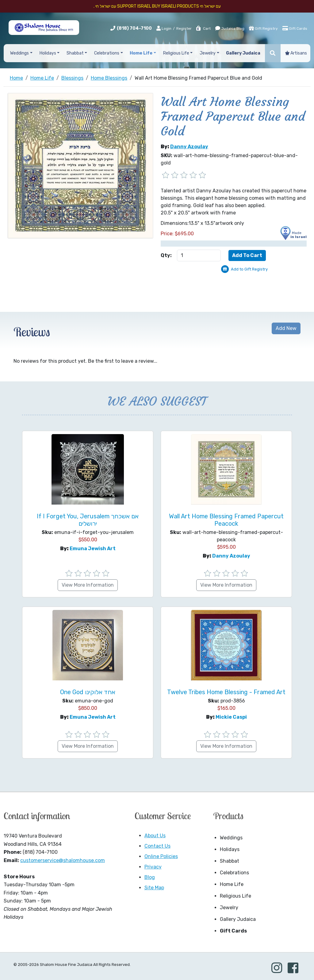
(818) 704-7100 (134, 28)
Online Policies (161, 856)
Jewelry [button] (208, 53)
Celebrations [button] (107, 53)
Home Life (232, 884)
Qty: (166, 255)
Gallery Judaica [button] (243, 53)
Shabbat (230, 861)
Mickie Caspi (231, 717)
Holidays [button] (48, 53)
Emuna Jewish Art (93, 549)
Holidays (230, 849)
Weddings (231, 838)
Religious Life (235, 896)
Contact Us (157, 846)
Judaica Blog (230, 28)
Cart (203, 28)
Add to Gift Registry (249, 269)
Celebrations (234, 873)
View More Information (88, 585)
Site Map (154, 888)
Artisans (296, 53)
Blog (150, 877)
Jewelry (229, 908)
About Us (155, 836)
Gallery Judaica (238, 919)
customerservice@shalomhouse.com (63, 860)
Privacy (153, 867)
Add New (286, 328)
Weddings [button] (19, 53)
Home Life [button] (141, 53)
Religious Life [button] (176, 53)
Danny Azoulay (189, 147)
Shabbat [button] (75, 53)
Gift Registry (263, 28)
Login (164, 28)
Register (184, 28)
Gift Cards (295, 28)
